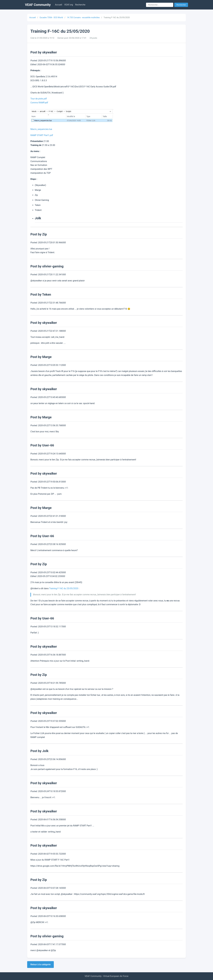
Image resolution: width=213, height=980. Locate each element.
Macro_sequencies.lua (41, 129)
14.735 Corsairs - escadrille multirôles (83, 18)
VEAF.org (69, 5)
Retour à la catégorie (40, 964)
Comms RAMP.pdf (39, 103)
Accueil (59, 5)
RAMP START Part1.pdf (42, 135)
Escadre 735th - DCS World (51, 18)
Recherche (80, 5)
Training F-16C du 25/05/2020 (64, 588)
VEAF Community (38, 5)
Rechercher (181, 5)
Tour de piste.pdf (39, 99)
